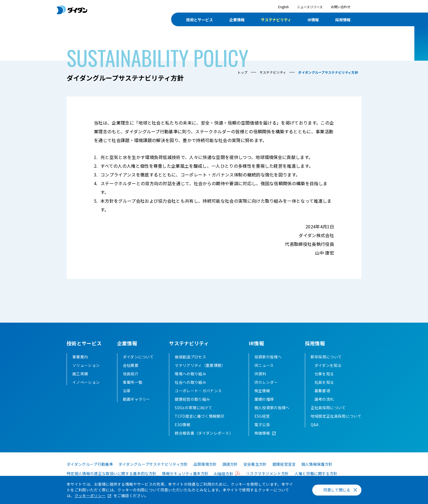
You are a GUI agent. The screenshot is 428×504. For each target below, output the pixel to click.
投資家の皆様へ (268, 357)
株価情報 (262, 433)
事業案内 (80, 357)
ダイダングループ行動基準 (90, 464)
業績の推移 (264, 399)
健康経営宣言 (284, 464)
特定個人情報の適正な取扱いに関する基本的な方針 (112, 473)
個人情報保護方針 (317, 464)
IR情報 (313, 20)
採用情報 (343, 20)
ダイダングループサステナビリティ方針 (153, 464)
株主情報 (262, 391)
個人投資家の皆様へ (272, 408)
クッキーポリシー (90, 496)
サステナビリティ (276, 20)
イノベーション (86, 382)
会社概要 (131, 365)
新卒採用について (326, 357)
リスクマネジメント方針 (267, 473)
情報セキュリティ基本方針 (185, 473)
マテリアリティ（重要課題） (200, 365)
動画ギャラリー (136, 399)
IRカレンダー (266, 382)
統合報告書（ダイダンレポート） (204, 433)
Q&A (315, 425)
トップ (243, 72)
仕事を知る (324, 374)
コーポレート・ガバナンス (198, 391)
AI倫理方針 (224, 474)
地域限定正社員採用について (336, 416)
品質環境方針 (205, 464)
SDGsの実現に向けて (193, 408)
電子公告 (262, 425)
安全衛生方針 (255, 464)
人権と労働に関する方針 (316, 473)
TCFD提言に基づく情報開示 (199, 416)
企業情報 (237, 20)
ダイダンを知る (328, 365)
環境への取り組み (190, 374)
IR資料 (260, 374)
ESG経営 (262, 416)
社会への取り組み (190, 382)
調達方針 (230, 464)
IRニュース (264, 365)
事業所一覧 (133, 382)
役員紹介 (131, 374)
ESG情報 (182, 425)
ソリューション (86, 365)
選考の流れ (324, 399)
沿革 (127, 391)
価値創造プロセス (190, 357)
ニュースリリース (310, 7)
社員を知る (324, 382)
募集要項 (322, 391)
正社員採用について (328, 408)
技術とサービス (200, 20)
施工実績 (80, 374)
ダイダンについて (138, 357)
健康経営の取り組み (192, 399)
